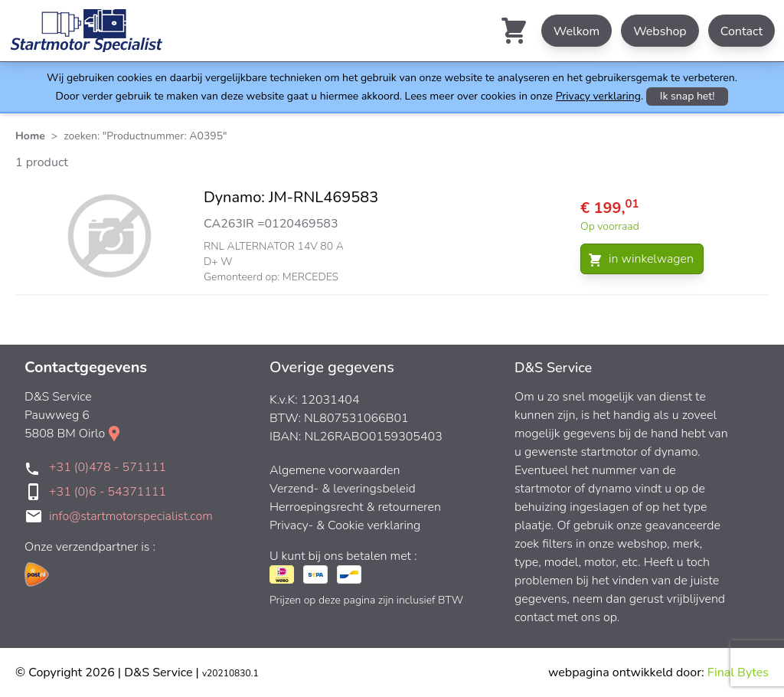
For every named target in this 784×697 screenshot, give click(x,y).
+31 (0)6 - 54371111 (108, 492)
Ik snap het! (688, 96)
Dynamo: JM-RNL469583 (291, 197)
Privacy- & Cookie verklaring (345, 525)
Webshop (660, 31)
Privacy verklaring (598, 96)
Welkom (577, 31)
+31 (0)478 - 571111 (108, 467)
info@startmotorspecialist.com (131, 516)
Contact (742, 31)
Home (30, 136)
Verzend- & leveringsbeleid (343, 489)
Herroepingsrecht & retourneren (355, 507)
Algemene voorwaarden (335, 470)
